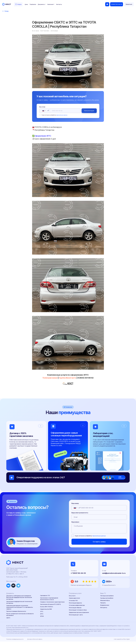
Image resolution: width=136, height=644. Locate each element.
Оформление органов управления (79, 615)
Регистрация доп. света (76, 617)
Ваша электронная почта (80, 515)
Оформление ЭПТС (43, 137)
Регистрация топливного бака (78, 612)
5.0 (76, 584)
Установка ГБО (73, 603)
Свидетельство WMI (46, 612)
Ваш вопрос (75, 524)
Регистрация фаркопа (75, 605)
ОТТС (42, 614)
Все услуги (72, 598)
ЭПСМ (42, 619)
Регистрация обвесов (75, 610)
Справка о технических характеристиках (52, 604)
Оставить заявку (99, 544)
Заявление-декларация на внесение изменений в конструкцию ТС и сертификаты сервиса (20, 610)
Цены (26, 4)
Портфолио (33, 4)
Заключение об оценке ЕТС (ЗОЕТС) (50, 607)
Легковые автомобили (107, 598)
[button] (129, 4)
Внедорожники (105, 608)
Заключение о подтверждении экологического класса (49, 601)
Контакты (59, 4)
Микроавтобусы (105, 603)
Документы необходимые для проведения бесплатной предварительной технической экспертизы (19, 600)
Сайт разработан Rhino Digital (122, 642)
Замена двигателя (74, 601)
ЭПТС (42, 616)
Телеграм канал (50, 379)
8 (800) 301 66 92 (86, 379)
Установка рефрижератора (77, 608)
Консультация (89, 112)
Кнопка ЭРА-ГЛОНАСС (47, 609)
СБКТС (8, 620)
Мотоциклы (104, 610)
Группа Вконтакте (68, 379)
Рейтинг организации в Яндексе (81, 588)
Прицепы (103, 605)
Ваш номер (42, 108)
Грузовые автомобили (107, 601)
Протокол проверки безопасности (16, 614)
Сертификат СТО (45, 598)
